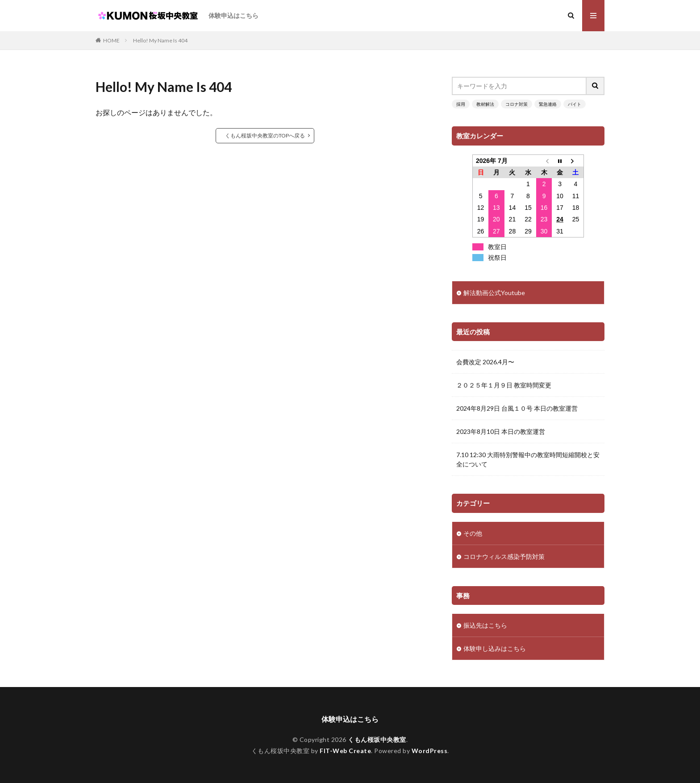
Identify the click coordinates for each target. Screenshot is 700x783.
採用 (461, 104)
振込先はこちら (485, 625)
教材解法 (485, 104)
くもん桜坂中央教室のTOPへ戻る (265, 135)
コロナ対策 (517, 104)
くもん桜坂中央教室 (377, 739)
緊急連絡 (548, 104)
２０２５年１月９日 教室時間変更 (504, 385)
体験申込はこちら (233, 15)
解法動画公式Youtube (494, 293)
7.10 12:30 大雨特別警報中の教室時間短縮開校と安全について (528, 459)
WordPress (430, 751)
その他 (473, 533)
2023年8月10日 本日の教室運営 (501, 431)
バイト (575, 104)
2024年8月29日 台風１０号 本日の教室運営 (517, 408)
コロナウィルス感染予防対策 (504, 556)
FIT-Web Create (345, 751)
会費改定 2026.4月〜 (485, 362)
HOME (111, 40)
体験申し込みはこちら (495, 648)
